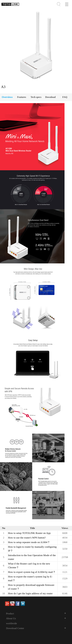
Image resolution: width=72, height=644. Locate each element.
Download (50, 97)
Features (22, 97)
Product (10, 614)
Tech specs (36, 97)
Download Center (15, 628)
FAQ (65, 97)
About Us (11, 618)
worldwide (12, 623)
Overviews (7, 97)
